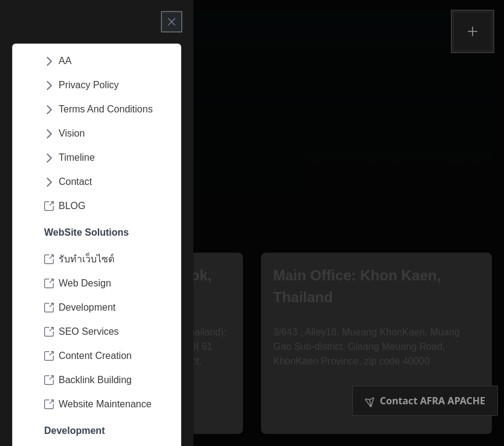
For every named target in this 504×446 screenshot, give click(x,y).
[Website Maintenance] (106, 404)
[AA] (106, 61)
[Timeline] (106, 158)
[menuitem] (106, 61)
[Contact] (106, 182)
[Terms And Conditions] (106, 109)
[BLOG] (106, 206)
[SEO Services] (106, 332)
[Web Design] (106, 283)
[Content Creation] (106, 356)
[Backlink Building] (106, 380)
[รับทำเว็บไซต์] (106, 259)
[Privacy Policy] (106, 85)
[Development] (106, 308)
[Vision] (106, 134)
